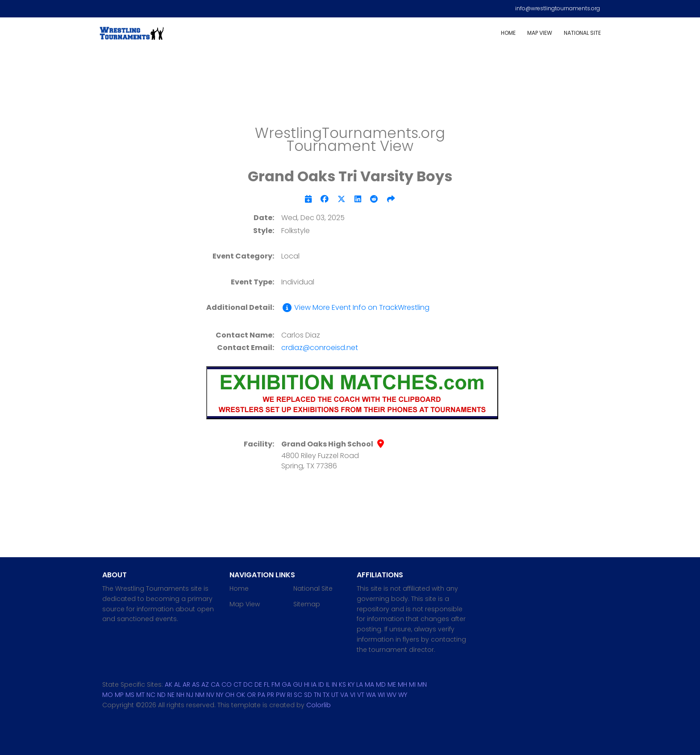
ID (321, 684)
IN (334, 684)
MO (108, 695)
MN (422, 684)
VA (344, 695)
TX (326, 695)
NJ (190, 695)
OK (241, 695)
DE (258, 684)
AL (177, 684)
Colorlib (319, 705)
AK (169, 684)
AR (186, 684)
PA (261, 695)
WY (403, 695)
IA (314, 684)
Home (508, 33)
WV (392, 695)
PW (281, 695)
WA (371, 695)
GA (286, 684)
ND (161, 695)
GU (298, 684)
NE (171, 695)
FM (276, 684)
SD (308, 695)
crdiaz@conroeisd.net (320, 348)
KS (342, 684)
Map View (540, 33)
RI (290, 695)
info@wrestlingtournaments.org (558, 8)
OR (251, 695)
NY (220, 695)
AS (196, 684)
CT (237, 684)
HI (307, 684)
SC (298, 695)
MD (381, 684)
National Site (582, 33)
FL (267, 684)
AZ (205, 684)
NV (210, 695)
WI (381, 695)
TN (317, 695)
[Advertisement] (350, 90)
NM (200, 695)
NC (151, 695)
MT (140, 695)
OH (230, 695)
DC (248, 684)
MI (412, 684)
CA (215, 684)
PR (271, 695)
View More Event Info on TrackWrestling (355, 308)
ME (392, 684)
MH (402, 684)
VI (353, 695)
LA (360, 684)
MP (119, 695)
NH (180, 695)
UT (335, 695)
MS (130, 695)
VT (361, 695)
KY (351, 684)
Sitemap (307, 604)
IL (328, 684)
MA (369, 684)
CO (227, 684)
